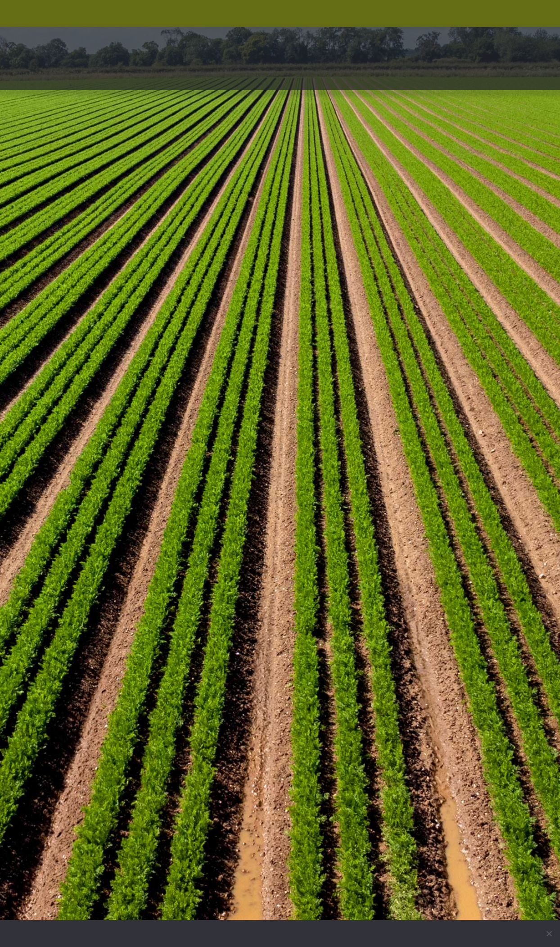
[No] (549, 933)
